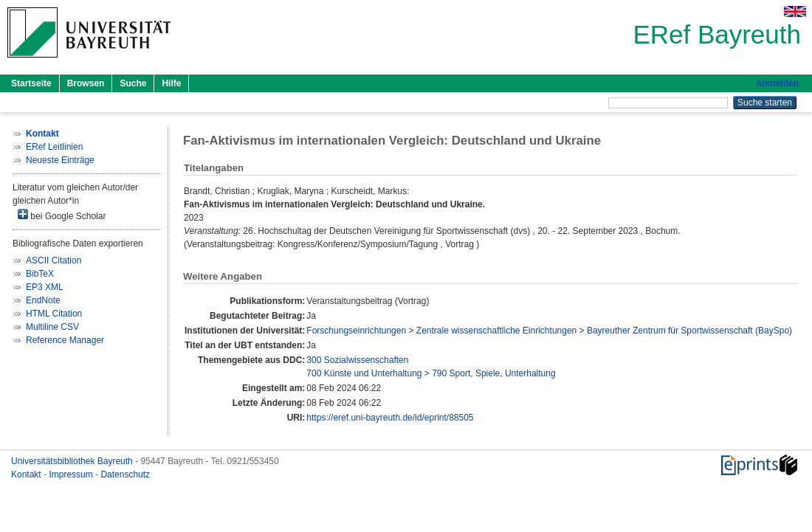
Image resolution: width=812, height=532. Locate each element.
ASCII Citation (54, 260)
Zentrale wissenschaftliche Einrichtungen (496, 331)
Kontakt (27, 474)
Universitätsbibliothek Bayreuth (73, 461)
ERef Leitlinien (54, 147)
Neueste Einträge (60, 160)
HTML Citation (54, 314)
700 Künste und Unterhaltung (364, 373)
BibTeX (40, 274)
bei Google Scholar (62, 215)
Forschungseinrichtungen (356, 331)
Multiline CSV (52, 327)
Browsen (86, 83)
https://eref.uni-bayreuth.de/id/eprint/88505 (390, 418)
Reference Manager (65, 340)
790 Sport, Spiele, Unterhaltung (493, 373)
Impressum (72, 474)
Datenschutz (125, 474)
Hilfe (171, 83)
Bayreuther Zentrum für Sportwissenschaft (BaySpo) (689, 331)
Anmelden (777, 83)
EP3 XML (45, 287)
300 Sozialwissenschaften (357, 360)
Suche (133, 83)
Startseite (31, 83)
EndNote (43, 300)
